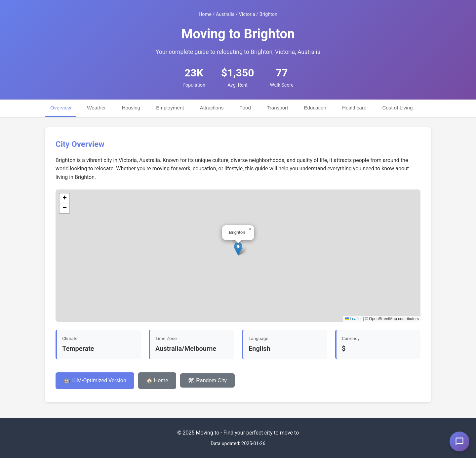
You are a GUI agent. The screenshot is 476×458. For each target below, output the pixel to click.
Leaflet (353, 319)
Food (245, 108)
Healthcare (354, 108)
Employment (170, 108)
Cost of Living (397, 108)
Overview (61, 108)
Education (315, 108)
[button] (238, 249)
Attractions (212, 108)
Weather (96, 108)
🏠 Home (157, 380)
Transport (277, 108)
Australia (225, 14)
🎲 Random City (207, 380)
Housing (131, 108)
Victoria (247, 14)
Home (205, 14)
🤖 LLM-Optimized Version (95, 380)
